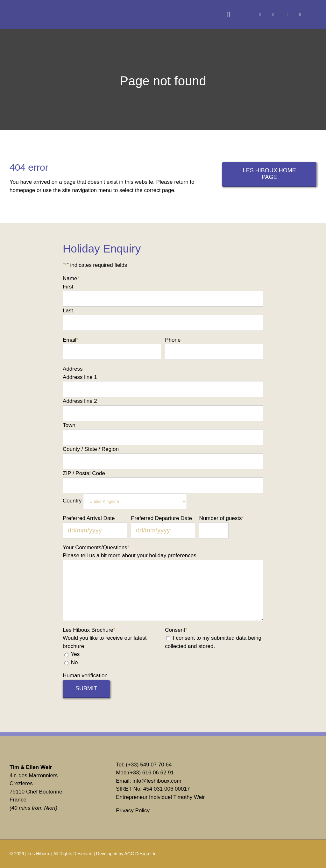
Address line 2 (80, 401)
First (68, 287)
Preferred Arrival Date (89, 518)
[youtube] (300, 15)
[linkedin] (287, 15)
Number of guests (221, 518)
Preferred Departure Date (161, 518)
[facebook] (260, 15)
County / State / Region (91, 449)
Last (68, 311)
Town (69, 425)
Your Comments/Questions (96, 548)
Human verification (85, 676)
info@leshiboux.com (157, 781)
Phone (173, 340)
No (74, 662)
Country (72, 501)
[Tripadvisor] (254, 797)
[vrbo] (254, 770)
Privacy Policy (133, 811)
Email (71, 340)
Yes (75, 654)
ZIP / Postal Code (84, 473)
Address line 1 (80, 377)
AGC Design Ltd (141, 854)
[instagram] (273, 15)
